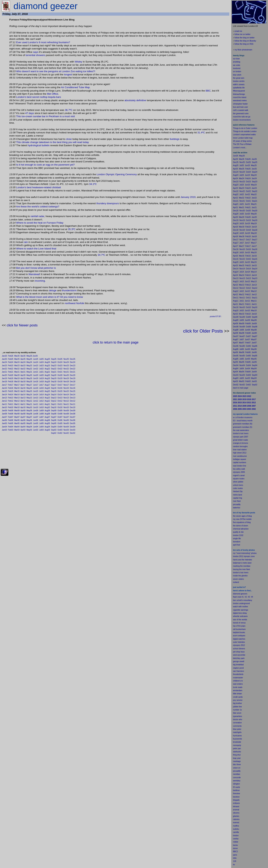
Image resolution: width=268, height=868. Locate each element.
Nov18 (66, 382)
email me (238, 31)
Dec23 (72, 366)
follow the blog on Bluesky (245, 41)
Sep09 (54, 411)
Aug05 (47, 423)
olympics (237, 645)
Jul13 (42, 398)
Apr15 (23, 391)
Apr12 (23, 401)
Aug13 (47, 398)
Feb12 (11, 401)
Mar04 (17, 427)
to (236, 858)
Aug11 (47, 404)
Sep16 (54, 388)
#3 (249, 597)
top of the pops (239, 626)
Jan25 (4, 359)
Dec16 (72, 388)
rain (26, 242)
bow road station (240, 450)
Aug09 (47, 411)
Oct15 (60, 391)
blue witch (237, 75)
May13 (29, 398)
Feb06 (11, 420)
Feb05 (11, 423)
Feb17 (11, 385)
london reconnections (242, 120)
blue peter (237, 729)
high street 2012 (240, 453)
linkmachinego (239, 94)
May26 (29, 356)
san (234, 671)
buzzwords (237, 739)
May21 (29, 372)
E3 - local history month (243, 421)
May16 (29, 388)
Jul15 (42, 391)
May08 (29, 414)
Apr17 (23, 385)
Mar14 (17, 395)
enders (240, 684)
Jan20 (4, 375)
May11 (29, 404)
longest (68, 74)
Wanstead (34, 274)
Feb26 (11, 356)
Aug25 (47, 359)
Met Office (53, 94)
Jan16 (4, 388)
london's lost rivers (241, 433)
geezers (244, 594)
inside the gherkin (240, 576)
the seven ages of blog (242, 516)
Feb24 (11, 362)
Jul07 (42, 417)
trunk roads (238, 687)
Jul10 (42, 407)
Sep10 (54, 407)
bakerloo (237, 508)
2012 (243, 645)
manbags (237, 761)
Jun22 (36, 369)
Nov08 (66, 414)
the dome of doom (241, 526)
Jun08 (36, 414)
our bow (236, 59)
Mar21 (17, 372)
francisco (240, 671)
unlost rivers (238, 485)
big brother (237, 703)
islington (236, 784)
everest (236, 823)
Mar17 (17, 385)
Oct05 (60, 423)
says (36, 52)
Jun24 (36, 362)
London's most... (240, 148)
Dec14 (72, 395)
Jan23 (4, 366)
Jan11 (4, 404)
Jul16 (42, 388)
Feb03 (11, 430)
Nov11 (66, 404)
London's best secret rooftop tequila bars (39, 97)
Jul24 (42, 362)
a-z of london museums (243, 417)
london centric (239, 81)
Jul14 (42, 395)
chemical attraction (241, 529)
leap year (237, 758)
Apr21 (23, 372)
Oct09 (60, 411)
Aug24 (47, 362)
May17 (29, 385)
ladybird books (239, 632)
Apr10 (23, 407)
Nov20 (66, 375)
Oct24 (60, 362)
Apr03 (23, 430)
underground (244, 603)
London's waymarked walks (244, 135)
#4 (252, 597)
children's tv (238, 681)
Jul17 (42, 385)
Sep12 (54, 401)
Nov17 (66, 385)
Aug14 (47, 395)
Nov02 (66, 433)
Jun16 (36, 388)
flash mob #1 (238, 597)
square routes (239, 479)
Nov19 (66, 378)
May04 (29, 427)
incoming (40, 281)
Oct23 (60, 366)
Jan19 (4, 378)
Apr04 (23, 427)
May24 (29, 362)
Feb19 (11, 378)
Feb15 (11, 391)
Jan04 (4, 427)
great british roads (240, 440)
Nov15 (66, 391)
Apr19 (23, 378)
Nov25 (66, 359)
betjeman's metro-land (242, 563)
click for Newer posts (22, 325)
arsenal (236, 810)
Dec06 (72, 420)
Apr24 (23, 362)
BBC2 (235, 852)
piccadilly (237, 504)
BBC (208, 91)
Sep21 (54, 372)
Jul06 (42, 420)
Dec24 (72, 362)
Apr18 (23, 382)
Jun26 (35, 356)
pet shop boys (239, 652)
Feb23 (11, 366)
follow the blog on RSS (244, 44)
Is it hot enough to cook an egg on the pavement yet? (45, 165)
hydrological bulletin (39, 145)
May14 (29, 395)
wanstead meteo (240, 101)
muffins (236, 826)
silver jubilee (238, 482)
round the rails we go (242, 117)
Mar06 (17, 420)
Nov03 (66, 430)
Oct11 (60, 404)
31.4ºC (201, 133)
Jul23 (42, 366)
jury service (238, 700)
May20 (29, 375)
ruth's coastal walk (241, 110)
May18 (29, 382)
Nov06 (66, 420)
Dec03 (72, 430)
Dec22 (72, 369)
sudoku (236, 829)
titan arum (237, 713)
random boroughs (240, 446)
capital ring (237, 498)
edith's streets (239, 85)
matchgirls (237, 732)
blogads (236, 800)
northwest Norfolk (74, 303)
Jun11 (36, 404)
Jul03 (42, 430)
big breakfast (238, 665)
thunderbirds (238, 674)
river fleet (237, 501)
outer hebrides (239, 642)
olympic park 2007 (241, 437)
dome (235, 848)
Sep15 (54, 391)
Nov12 (66, 401)
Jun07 (36, 417)
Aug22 (47, 369)
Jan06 (4, 420)
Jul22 (42, 369)
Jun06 (36, 420)
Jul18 (42, 382)
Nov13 (66, 398)
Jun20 (36, 375)
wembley (237, 781)
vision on (237, 768)
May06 (29, 420)
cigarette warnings (241, 610)
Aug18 (47, 382)
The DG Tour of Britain (242, 144)
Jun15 (36, 391)
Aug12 (47, 401)
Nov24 (66, 362)
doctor (236, 719)
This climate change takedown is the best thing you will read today (52, 142)
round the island (240, 97)
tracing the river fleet (241, 569)
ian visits (237, 65)
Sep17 (54, 385)
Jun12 (36, 401)
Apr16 (23, 388)
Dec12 (72, 401)
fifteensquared (239, 91)
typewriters (237, 716)
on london (237, 72)
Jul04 (42, 427)
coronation (237, 723)
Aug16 (47, 388)
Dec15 (72, 391)
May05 (29, 423)
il (236, 545)
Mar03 (17, 430)
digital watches (239, 639)
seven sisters (238, 579)
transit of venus (239, 623)
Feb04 (11, 427)
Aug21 (47, 372)
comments (237, 726)
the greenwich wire (241, 114)
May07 (29, 417)
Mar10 (17, 407)
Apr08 (23, 414)
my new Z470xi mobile (242, 519)
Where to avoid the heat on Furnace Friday (40, 223)
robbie (236, 842)
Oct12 (60, 401)
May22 (29, 369)
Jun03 (36, 430)
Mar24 (17, 362)
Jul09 (42, 411)
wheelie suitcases (240, 616)
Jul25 (42, 359)
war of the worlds (240, 620)
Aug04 (47, 427)
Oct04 (60, 427)
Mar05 (17, 423)
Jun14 (36, 395)
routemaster (238, 678)
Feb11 (11, 404)
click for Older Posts (203, 331)
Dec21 (72, 372)
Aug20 (47, 375)
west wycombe (239, 655)
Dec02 (72, 433)
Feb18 (11, 382)
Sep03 (54, 430)
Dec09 (72, 411)
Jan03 (4, 430)
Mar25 (17, 359)
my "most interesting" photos (245, 553)
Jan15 (4, 391)
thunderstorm (69, 290)
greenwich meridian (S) (243, 427)
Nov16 (66, 388)
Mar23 (17, 366)
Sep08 (54, 414)
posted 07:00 (215, 316)
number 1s (237, 710)
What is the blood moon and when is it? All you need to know (50, 297)
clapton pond (238, 668)
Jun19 (36, 378)
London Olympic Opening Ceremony (117, 174)
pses (238, 803)
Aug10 (47, 407)
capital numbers (240, 462)
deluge (53, 290)
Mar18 (17, 382)
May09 (29, 411)
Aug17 (47, 385)
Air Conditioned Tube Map (75, 87)
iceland (236, 582)
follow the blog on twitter (244, 38)
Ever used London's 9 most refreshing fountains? (43, 42)
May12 (29, 401)
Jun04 (36, 427)
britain (239, 694)
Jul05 (42, 423)
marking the (238, 566)
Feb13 (11, 398)
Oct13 (60, 398)
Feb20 (11, 375)
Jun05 (36, 423)
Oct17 (60, 385)
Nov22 (66, 369)
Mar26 (17, 356)
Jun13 (36, 398)
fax (237, 839)
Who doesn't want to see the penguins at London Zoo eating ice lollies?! (56, 71)
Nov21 (66, 372)
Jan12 (4, 401)
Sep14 (54, 395)
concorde (237, 778)
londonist (237, 68)
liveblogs (175, 139)
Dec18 (72, 382)
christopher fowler (240, 104)
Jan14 (4, 395)
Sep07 (54, 417)
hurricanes (237, 736)
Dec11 (72, 404)
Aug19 (47, 378)
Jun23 (36, 366)
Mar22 (17, 369)
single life (237, 539)
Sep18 (54, 382)
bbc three (237, 764)
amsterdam (238, 690)
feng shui (237, 755)
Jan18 (4, 382)
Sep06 (54, 420)
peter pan (237, 749)
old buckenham (239, 629)
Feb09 (11, 411)
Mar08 (17, 414)
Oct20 (60, 375)
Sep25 (54, 359)
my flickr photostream (243, 50)
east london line (240, 466)
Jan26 (4, 356)
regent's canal (239, 475)
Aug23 (47, 366)
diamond (237, 594)
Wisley (78, 62)
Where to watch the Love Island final (36, 249)
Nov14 (66, 395)
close (69, 139)
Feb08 (11, 414)
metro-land (237, 495)
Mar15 (17, 391)
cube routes (238, 488)
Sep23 (54, 366)
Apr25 (23, 359)
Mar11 (17, 404)
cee (234, 839)
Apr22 (23, 369)
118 (235, 861)
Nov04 (66, 427)
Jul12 (42, 401)
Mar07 (17, 417)
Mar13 (17, 398)
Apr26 (23, 356)
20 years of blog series (242, 141)
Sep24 (54, 362)
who (240, 719)
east (235, 684)
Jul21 (42, 372)
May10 (29, 407)
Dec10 (72, 407)
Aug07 (47, 417)
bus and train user (240, 107)
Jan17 (4, 385)
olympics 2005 (239, 472)
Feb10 (11, 407)
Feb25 (11, 359)
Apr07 (23, 417)
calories (236, 819)
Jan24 (4, 362)
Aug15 (47, 391)
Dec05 (72, 423)
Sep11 (54, 404)
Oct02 (60, 433)
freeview (236, 794)
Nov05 (66, 423)
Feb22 (11, 369)
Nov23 (66, 366)
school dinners (239, 649)
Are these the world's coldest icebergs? (38, 207)
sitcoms (236, 813)
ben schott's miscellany (243, 600)
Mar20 (17, 375)
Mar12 (17, 401)
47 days (30, 113)
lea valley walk (239, 469)
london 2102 (238, 535)
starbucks (237, 752)
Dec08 (72, 414)
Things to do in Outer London (245, 128)
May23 (29, 366)
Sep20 (54, 375)
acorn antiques (239, 636)
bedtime (236, 790)
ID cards (236, 787)
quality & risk (238, 532)
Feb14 (11, 395)
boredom (237, 542)
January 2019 (188, 197)
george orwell (239, 661)
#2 (246, 597)
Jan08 (4, 414)
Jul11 (42, 404)
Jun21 (36, 372)
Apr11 (23, 404)
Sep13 (54, 398)
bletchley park (239, 658)
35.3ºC (72, 229)
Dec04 (72, 427)
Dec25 (72, 359)
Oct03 (60, 430)
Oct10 (60, 407)
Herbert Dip (238, 491)
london (236, 603)
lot (234, 858)
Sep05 (54, 423)
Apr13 (23, 398)
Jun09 (36, 411)
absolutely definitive (135, 100)
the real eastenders (241, 430)
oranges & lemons (241, 443)
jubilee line (237, 707)
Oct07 (60, 417)
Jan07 (4, 417)
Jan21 (4, 372)
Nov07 (66, 417)
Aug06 (47, 420)
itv (234, 865)
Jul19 (42, 378)
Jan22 (4, 369)
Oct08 (60, 414)
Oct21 (60, 372)
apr (234, 545)
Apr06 (23, 420)
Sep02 (54, 433)
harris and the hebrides (243, 560)
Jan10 (4, 407)
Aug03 (47, 430)
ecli (234, 803)
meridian (247, 566)
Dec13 (72, 398)
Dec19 (72, 378)
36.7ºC (69, 110)
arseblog (237, 62)
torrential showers (35, 55)
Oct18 (60, 382)
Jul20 (42, 375)
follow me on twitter (243, 34)
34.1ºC (93, 184)
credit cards (238, 697)
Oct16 (60, 388)
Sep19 (54, 378)
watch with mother (241, 607)
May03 (29, 430)
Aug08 (47, 414)
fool (239, 545)
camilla (236, 832)
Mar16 (17, 388)
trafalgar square (240, 459)
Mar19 (17, 378)
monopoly (237, 745)
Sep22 (54, 369)
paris (235, 855)
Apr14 (23, 395)
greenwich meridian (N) (243, 424)
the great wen (239, 78)
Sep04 (54, 427)
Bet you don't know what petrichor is (36, 268)
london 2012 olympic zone (244, 556)
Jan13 (4, 398)
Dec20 (72, 375)
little (235, 694)
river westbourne (240, 456)
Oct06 (60, 420)
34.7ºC (101, 255)
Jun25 (36, 359)
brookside (237, 742)
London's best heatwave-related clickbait (39, 187)
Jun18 (36, 382)
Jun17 (36, 385)
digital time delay (240, 613)
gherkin (236, 816)
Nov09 (66, 411)
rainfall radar (37, 216)
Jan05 (4, 423)
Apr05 (23, 423)
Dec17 (72, 385)
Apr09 (23, 411)
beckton (236, 797)
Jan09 (4, 411)
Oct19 (60, 378)
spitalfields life (239, 88)
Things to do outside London (245, 131)
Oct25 (60, 359)
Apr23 (23, 366)
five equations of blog (242, 522)
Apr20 (23, 375)
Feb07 (11, 417)
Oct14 (60, 395)
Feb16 (11, 388)
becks (235, 845)
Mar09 (17, 411)
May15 (29, 391)
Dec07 (72, 417)
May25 (29, 359)
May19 (29, 378)
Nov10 (66, 407)
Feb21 (11, 372)
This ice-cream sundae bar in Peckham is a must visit (46, 116)
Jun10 (36, 407)
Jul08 (42, 414)
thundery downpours (108, 203)
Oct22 (60, 369)
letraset (236, 807)
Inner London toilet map (243, 138)
